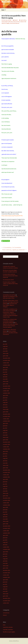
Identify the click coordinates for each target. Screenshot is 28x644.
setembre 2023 (6, 421)
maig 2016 (5, 559)
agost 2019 (5, 535)
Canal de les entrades (8, 627)
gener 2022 (5, 468)
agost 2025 (5, 367)
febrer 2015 (6, 594)
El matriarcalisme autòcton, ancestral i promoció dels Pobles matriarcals (10, 276)
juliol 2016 (5, 554)
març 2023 (5, 435)
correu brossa (6, 613)
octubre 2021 (6, 475)
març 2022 (5, 463)
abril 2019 (5, 545)
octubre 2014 (6, 603)
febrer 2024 (6, 409)
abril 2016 (5, 561)
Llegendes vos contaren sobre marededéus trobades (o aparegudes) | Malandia (10, 321)
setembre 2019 (6, 533)
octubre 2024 (6, 391)
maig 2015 (5, 587)
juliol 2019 (5, 538)
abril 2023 (5, 433)
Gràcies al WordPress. (14, 641)
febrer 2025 (6, 381)
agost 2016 (5, 552)
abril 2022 (5, 461)
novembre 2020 (6, 500)
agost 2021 (5, 479)
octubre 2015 (6, 575)
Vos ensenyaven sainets (8, 280)
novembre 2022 (6, 444)
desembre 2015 (6, 570)
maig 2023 (5, 430)
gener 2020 (5, 524)
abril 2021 (5, 489)
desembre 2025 (6, 358)
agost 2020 (5, 507)
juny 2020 (5, 512)
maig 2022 (5, 458)
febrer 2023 (6, 437)
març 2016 (5, 563)
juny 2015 (5, 584)
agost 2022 (5, 451)
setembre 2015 (6, 577)
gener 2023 (5, 440)
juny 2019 (5, 540)
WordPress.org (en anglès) (9, 632)
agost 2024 (5, 395)
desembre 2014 (6, 598)
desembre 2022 (6, 442)
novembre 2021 (6, 472)
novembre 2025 (6, 360)
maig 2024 (5, 402)
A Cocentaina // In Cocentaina (11, 247)
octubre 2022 (6, 447)
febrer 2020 (6, 521)
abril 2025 (5, 377)
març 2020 (5, 519)
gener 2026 (5, 356)
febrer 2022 (6, 465)
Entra (4, 625)
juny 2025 (5, 372)
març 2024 (5, 407)
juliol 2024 (5, 398)
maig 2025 (5, 374)
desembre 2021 (6, 470)
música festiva (16, 22)
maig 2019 (5, 542)
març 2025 (5, 379)
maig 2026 (5, 346)
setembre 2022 (6, 449)
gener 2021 (5, 496)
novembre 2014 (6, 601)
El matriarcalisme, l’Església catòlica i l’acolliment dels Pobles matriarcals (10, 284)
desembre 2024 (6, 386)
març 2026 (5, 351)
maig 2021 (5, 486)
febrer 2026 (6, 353)
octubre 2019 (6, 531)
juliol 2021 (5, 482)
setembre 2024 (6, 393)
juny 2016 (5, 556)
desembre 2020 (6, 498)
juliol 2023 (5, 426)
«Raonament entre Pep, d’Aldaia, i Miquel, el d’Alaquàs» (10, 305)
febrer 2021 (6, 493)
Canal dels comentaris (8, 630)
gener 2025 (5, 384)
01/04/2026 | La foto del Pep (9, 295)
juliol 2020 (5, 510)
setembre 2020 (6, 505)
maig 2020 (5, 514)
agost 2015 (5, 580)
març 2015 (5, 591)
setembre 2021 (6, 477)
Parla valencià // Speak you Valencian (14, 250)
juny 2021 (5, 484)
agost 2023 (5, 423)
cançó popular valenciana (7, 22)
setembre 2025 (6, 365)
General (16, 20)
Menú (3, 10)
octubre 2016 (6, 547)
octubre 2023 (6, 419)
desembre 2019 (6, 526)
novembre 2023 (6, 416)
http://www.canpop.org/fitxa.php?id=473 (12, 216)
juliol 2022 (5, 454)
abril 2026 (5, 349)
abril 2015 (5, 589)
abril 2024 (5, 405)
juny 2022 (5, 456)
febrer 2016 (6, 566)
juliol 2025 (5, 370)
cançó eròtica (23, 20)
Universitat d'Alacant (15, 23)
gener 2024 (5, 412)
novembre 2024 (6, 388)
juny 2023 (5, 428)
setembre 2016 (6, 549)
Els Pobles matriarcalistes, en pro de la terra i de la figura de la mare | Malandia (11, 302)
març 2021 (5, 491)
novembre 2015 (6, 573)
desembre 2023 (6, 414)
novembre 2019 (6, 528)
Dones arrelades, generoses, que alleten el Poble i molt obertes (10, 333)
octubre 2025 (6, 363)
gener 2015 (5, 596)
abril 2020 (5, 517)
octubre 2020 (6, 503)
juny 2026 (5, 344)
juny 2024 (5, 400)
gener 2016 (5, 568)
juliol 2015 (5, 582)
